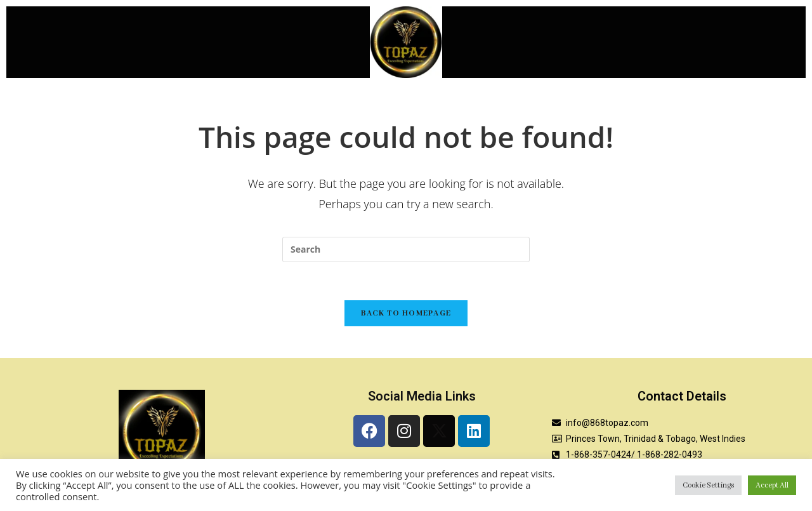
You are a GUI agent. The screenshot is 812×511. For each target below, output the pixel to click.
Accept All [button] (772, 485)
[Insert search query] (406, 249)
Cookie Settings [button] (708, 485)
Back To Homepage (406, 313)
